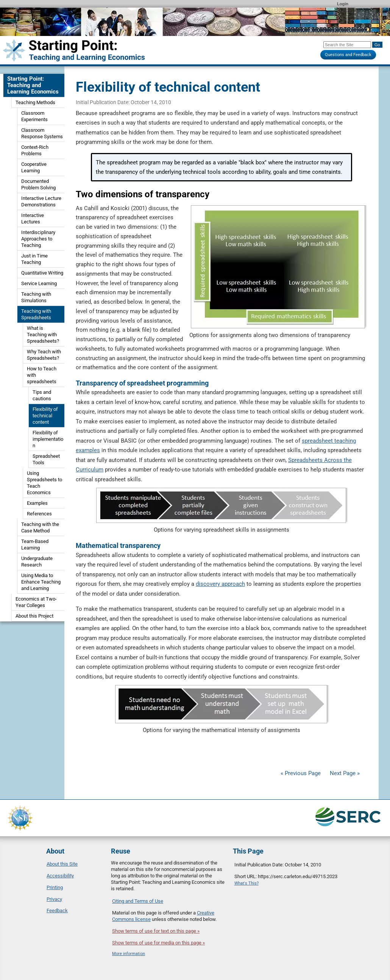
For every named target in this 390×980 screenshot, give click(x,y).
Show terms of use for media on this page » (158, 943)
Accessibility (60, 876)
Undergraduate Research (37, 562)
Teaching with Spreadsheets (36, 314)
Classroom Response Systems (42, 133)
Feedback (57, 911)
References (39, 514)
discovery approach (220, 584)
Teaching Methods (35, 102)
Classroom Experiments (34, 116)
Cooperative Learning (34, 167)
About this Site (62, 864)
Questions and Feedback (348, 55)
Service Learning (39, 283)
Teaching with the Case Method (40, 527)
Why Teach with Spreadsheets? (44, 355)
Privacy (54, 899)
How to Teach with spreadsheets (42, 375)
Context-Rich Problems (35, 150)
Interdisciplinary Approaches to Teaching (38, 239)
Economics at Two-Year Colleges (36, 602)
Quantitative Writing (42, 273)
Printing (55, 887)
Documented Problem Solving (38, 184)
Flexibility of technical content (45, 416)
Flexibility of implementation (48, 439)
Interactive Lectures (33, 218)
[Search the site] (347, 45)
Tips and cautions (42, 395)
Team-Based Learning (35, 545)
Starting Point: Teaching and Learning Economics (33, 85)
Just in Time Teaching (34, 259)
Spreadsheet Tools (46, 459)
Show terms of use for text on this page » (156, 931)
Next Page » (344, 773)
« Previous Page (301, 773)
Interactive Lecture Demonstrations (41, 201)
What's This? (246, 883)
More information (129, 954)
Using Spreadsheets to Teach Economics (44, 483)
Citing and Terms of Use (138, 901)
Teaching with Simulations (36, 297)
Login (343, 4)
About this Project (34, 616)
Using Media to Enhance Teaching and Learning (41, 582)
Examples (37, 503)
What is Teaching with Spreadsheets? (43, 335)
